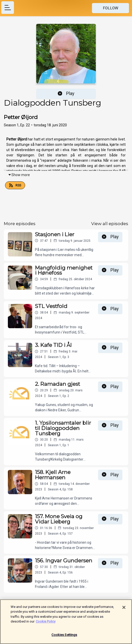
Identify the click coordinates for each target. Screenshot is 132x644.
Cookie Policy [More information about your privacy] (46, 624)
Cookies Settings (64, 638)
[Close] (124, 610)
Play (66, 93)
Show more (19, 175)
